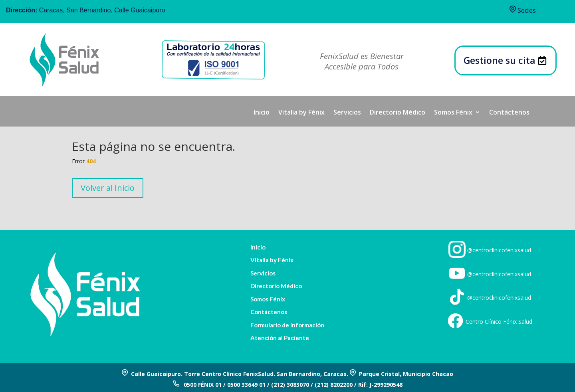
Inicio (262, 113)
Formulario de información (287, 325)
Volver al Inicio (108, 188)
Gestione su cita (500, 60)
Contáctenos (509, 113)
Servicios (347, 113)
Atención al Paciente (280, 338)
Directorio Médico (398, 113)
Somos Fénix (453, 113)
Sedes (523, 10)
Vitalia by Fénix (301, 113)
